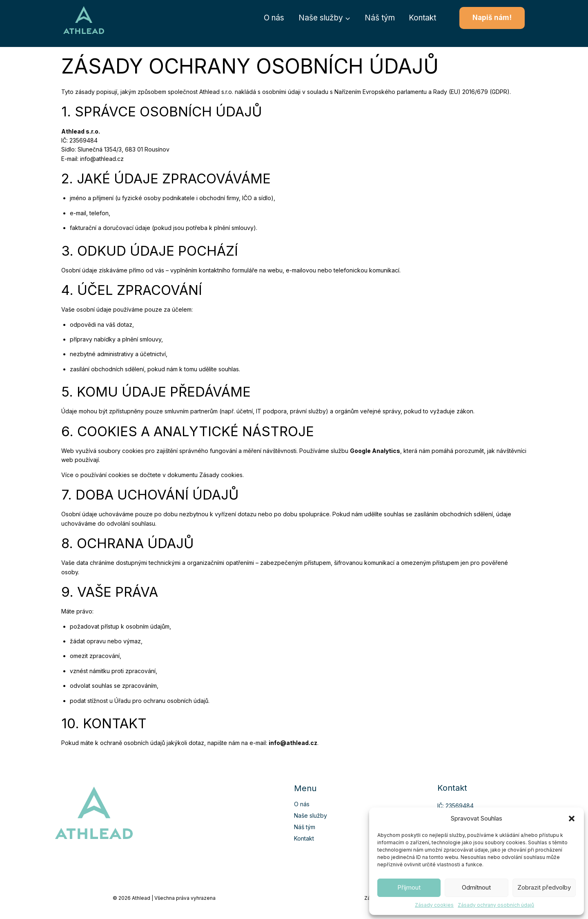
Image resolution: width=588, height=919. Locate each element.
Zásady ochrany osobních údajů (496, 905)
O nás (274, 18)
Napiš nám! (492, 18)
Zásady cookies (434, 905)
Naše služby (311, 815)
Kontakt (422, 18)
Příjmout (409, 887)
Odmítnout (476, 887)
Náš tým (380, 18)
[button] (572, 819)
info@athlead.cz (102, 159)
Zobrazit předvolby (544, 887)
